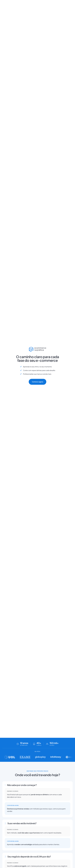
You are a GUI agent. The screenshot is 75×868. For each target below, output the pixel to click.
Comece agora (38, 382)
